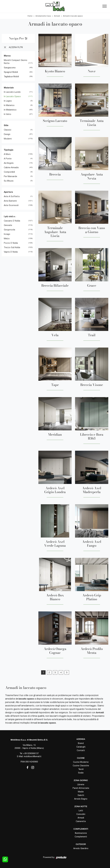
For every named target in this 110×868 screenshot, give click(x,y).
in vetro (8, 114)
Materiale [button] (9, 88)
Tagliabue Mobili (11, 76)
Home (30, 16)
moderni (8, 139)
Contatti (81, 750)
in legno (8, 101)
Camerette (81, 821)
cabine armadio (11, 167)
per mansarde (10, 176)
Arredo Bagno (81, 799)
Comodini (81, 814)
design (7, 134)
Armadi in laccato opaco (73, 16)
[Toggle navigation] (105, 6)
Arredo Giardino (81, 848)
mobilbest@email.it (33, 756)
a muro (7, 154)
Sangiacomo (10, 68)
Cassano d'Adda (12, 221)
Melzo (7, 239)
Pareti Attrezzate (81, 788)
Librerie (81, 784)
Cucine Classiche (81, 766)
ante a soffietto (12, 196)
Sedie (81, 773)
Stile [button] (6, 125)
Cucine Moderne (81, 762)
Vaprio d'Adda (11, 252)
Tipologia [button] (9, 150)
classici (8, 130)
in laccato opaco (12, 96)
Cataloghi (81, 747)
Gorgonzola (9, 230)
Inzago (7, 234)
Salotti (81, 795)
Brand (81, 743)
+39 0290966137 (31, 753)
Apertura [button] (8, 192)
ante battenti (10, 201)
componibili (9, 172)
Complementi (81, 837)
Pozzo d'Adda (11, 243)
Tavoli (81, 769)
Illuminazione (81, 833)
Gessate (8, 225)
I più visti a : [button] (10, 216)
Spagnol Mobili (11, 72)
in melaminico (10, 110)
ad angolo (9, 163)
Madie (81, 792)
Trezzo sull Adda (12, 247)
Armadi (57, 16)
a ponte (8, 159)
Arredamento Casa (43, 16)
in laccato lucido (12, 92)
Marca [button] (7, 56)
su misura (9, 181)
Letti (81, 811)
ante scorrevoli (11, 205)
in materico (9, 105)
